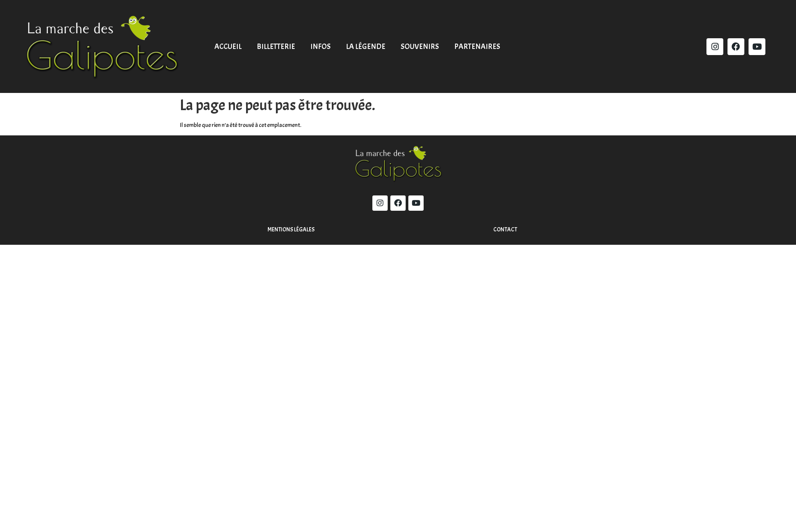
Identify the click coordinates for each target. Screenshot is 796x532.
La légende (366, 46)
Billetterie (276, 46)
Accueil (228, 46)
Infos (321, 46)
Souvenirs (420, 46)
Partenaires (477, 46)
